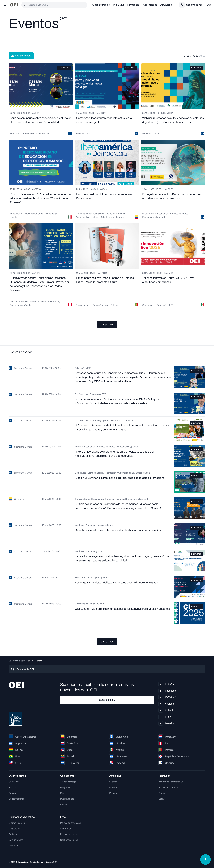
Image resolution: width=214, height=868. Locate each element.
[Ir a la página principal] (14, 5)
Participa (13, 834)
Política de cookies (69, 834)
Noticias (113, 787)
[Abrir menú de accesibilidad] (206, 860)
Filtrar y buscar (21, 56)
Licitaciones (15, 829)
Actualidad (166, 5)
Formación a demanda (169, 787)
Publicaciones (150, 5)
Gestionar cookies (69, 840)
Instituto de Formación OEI (171, 782)
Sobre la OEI (15, 782)
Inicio (28, 661)
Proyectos (65, 793)
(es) (208, 5)
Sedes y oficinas (17, 799)
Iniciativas (118, 5)
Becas (162, 799)
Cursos (162, 793)
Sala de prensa (16, 840)
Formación (133, 5)
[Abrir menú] (5, 5)
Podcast (113, 793)
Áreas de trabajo (101, 5)
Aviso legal (66, 829)
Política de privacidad (71, 823)
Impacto (64, 805)
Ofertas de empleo (18, 823)
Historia (13, 787)
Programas (66, 787)
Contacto (13, 846)
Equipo (12, 793)
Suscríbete (107, 700)
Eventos (113, 782)
